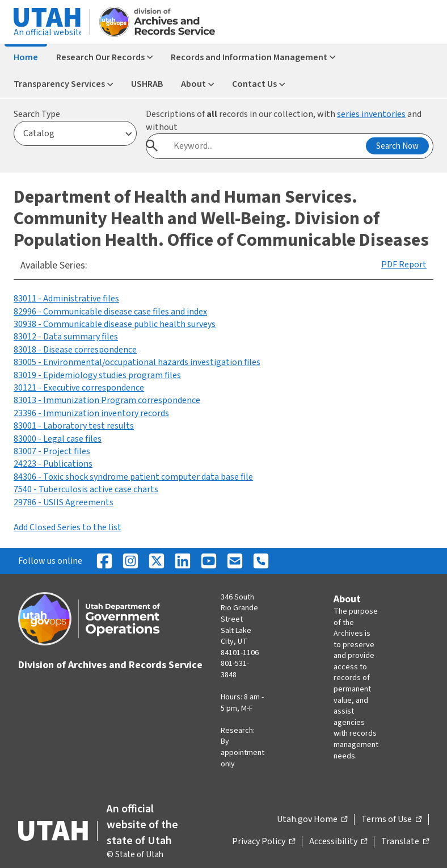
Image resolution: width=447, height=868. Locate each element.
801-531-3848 (235, 669)
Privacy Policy (263, 842)
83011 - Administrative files (66, 299)
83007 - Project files (52, 451)
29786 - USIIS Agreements (64, 502)
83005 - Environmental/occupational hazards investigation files (137, 362)
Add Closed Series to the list (68, 527)
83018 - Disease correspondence (75, 350)
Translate (405, 842)
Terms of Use (391, 820)
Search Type (37, 114)
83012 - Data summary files (66, 337)
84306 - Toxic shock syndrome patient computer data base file (133, 477)
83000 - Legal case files (58, 439)
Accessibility (338, 842)
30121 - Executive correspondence (79, 388)
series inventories (371, 114)
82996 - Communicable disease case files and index (110, 312)
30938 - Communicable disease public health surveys (115, 324)
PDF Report (404, 265)
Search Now (397, 146)
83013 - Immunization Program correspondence (107, 400)
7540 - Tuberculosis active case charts (86, 489)
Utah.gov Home (312, 820)
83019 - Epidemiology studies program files (97, 375)
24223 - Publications (53, 464)
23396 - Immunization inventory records (91, 413)
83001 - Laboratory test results (74, 426)
